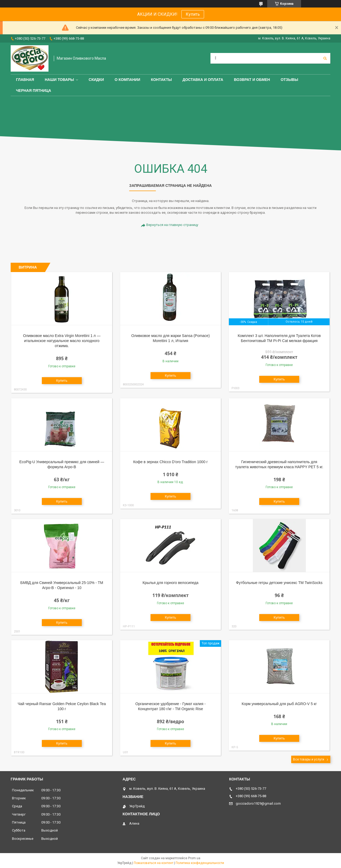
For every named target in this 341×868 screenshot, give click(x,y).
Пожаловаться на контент (153, 863)
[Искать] (325, 58)
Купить (193, 14)
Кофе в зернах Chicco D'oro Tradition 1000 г (170, 462)
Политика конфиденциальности (200, 863)
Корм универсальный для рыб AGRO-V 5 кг (279, 704)
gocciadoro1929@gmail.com (258, 803)
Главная (25, 80)
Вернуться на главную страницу (172, 225)
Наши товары (59, 80)
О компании (127, 80)
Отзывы (289, 80)
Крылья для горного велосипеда (170, 583)
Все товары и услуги (309, 759)
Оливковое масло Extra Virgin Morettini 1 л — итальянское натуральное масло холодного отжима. (62, 341)
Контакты (161, 80)
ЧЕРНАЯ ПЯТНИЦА (34, 90)
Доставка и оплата (203, 80)
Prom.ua (194, 858)
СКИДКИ (96, 80)
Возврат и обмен (252, 80)
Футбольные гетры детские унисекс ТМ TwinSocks (279, 583)
